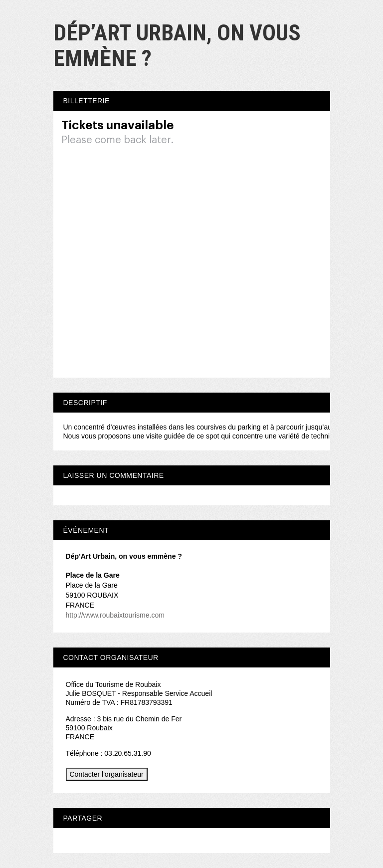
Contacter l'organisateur (107, 774)
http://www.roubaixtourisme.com (115, 615)
